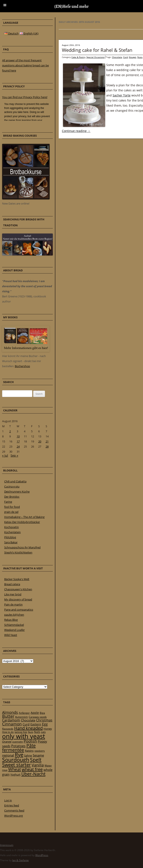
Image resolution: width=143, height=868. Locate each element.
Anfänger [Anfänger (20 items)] (24, 713)
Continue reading (76, 131)
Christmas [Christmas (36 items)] (44, 720)
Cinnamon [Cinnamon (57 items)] (12, 724)
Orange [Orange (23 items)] (7, 742)
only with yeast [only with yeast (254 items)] (24, 736)
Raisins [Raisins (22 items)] (29, 751)
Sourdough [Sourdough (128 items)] (16, 760)
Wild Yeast (11, 635)
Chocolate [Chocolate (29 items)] (28, 720)
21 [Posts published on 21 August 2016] (47, 441)
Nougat (133, 57)
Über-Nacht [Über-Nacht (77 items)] (33, 774)
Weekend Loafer (14, 630)
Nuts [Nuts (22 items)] (37, 732)
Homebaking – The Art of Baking (24, 517)
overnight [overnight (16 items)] (18, 742)
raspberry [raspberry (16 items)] (40, 751)
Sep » (14, 455)
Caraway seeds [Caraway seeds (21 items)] (38, 717)
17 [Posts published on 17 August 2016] (18, 441)
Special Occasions (95, 57)
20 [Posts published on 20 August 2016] (40, 441)
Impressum (7, 845)
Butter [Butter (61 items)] (8, 716)
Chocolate (117, 57)
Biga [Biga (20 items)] (42, 713)
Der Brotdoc (12, 497)
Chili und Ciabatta (15, 481)
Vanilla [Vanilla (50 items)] (38, 765)
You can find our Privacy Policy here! (25, 97)
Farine (8, 502)
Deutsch (11, 33)
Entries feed (12, 805)
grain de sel (11, 512)
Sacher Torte (122, 95)
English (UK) (29, 33)
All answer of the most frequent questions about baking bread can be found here (25, 65)
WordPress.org (14, 816)
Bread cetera (12, 584)
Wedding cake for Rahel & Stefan (97, 50)
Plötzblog (10, 537)
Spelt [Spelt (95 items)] (36, 760)
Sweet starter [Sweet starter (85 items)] (16, 765)
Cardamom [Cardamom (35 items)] (11, 720)
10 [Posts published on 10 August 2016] (18, 436)
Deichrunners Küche (17, 492)
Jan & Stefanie (20, 860)
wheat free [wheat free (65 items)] (32, 769)
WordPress (42, 855)
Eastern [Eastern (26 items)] (36, 724)
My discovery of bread (18, 599)
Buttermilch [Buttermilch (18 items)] (22, 717)
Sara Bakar (11, 542)
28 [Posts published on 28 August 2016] (47, 446)
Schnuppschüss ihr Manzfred (22, 547)
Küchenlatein (12, 532)
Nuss (140, 57)
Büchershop (22, 366)
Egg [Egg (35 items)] (45, 724)
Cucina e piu (12, 486)
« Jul (5, 455)
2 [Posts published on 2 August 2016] (10, 431)
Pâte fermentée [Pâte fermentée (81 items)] (19, 748)
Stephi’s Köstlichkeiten (18, 552)
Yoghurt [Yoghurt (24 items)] (15, 775)
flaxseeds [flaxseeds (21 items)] (8, 729)
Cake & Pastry (78, 57)
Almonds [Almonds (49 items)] (10, 712)
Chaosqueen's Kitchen (18, 589)
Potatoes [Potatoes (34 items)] (18, 746)
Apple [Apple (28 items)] (35, 713)
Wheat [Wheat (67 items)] (15, 769)
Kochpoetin (12, 527)
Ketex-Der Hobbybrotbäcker (22, 522)
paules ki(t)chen (14, 615)
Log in (8, 800)
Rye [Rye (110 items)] (19, 755)
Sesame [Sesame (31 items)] (38, 755)
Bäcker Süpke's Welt (17, 579)
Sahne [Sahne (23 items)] (28, 755)
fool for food (12, 507)
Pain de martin (13, 604)
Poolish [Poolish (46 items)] (30, 741)
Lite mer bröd (13, 594)
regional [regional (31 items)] (8, 755)
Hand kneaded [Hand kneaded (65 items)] (28, 728)
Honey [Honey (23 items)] (48, 729)
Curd (125, 57)
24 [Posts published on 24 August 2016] (18, 446)
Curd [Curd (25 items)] (26, 724)
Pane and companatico (19, 610)
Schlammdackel (14, 625)
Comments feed (14, 810)
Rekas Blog (11, 620)
